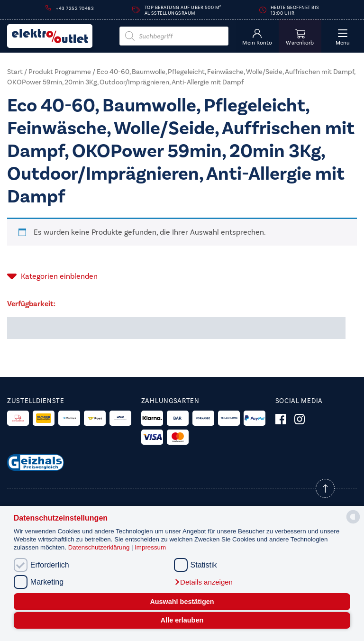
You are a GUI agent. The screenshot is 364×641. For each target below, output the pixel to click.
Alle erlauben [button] (182, 620)
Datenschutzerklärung (100, 547)
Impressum (150, 547)
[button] (203, 582)
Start (15, 72)
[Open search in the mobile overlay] (174, 36)
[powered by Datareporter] (353, 523)
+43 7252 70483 (75, 9)
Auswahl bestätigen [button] (182, 602)
